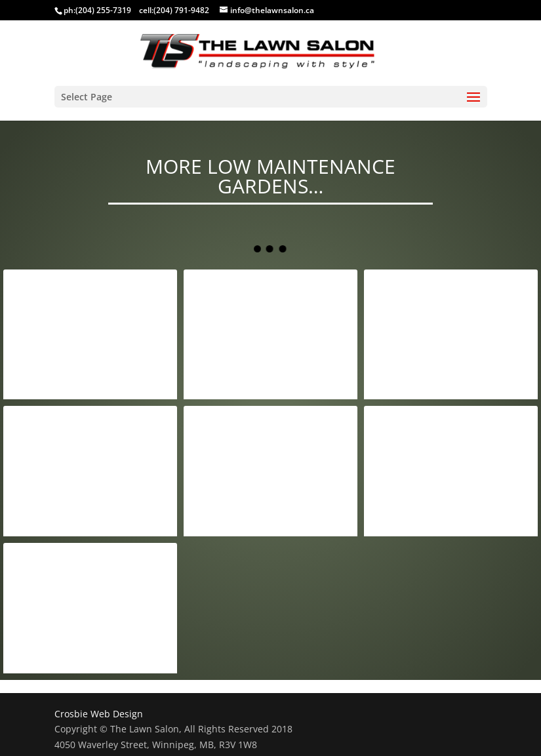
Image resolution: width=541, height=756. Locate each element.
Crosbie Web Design (99, 714)
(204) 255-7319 (103, 10)
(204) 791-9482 (181, 10)
